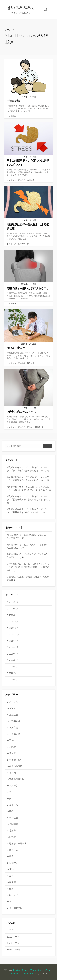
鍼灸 (29, 363)
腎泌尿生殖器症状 (18, 844)
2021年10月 (14, 615)
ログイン (11, 930)
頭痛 (11, 889)
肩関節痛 (14, 824)
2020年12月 (14, 634)
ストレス (12, 180)
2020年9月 (14, 641)
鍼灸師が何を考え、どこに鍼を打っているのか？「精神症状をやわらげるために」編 (28, 511)
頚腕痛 (12, 882)
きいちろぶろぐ (20, 970)
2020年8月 (14, 647)
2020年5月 (14, 660)
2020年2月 (14, 680)
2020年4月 (14, 667)
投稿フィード (13, 937)
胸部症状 (14, 837)
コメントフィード (15, 943)
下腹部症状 (15, 734)
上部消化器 (15, 721)
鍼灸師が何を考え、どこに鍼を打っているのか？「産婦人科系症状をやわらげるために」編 (29, 488)
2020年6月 (14, 654)
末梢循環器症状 (17, 779)
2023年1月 (14, 609)
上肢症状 (14, 715)
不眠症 (12, 747)
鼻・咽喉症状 (16, 908)
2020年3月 (14, 673)
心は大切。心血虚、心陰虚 (19, 577)
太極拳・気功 (16, 760)
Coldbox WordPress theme (23, 973)
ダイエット (15, 708)
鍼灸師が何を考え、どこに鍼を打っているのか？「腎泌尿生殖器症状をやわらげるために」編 (29, 500)
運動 (11, 869)
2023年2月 (14, 602)
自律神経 (31, 180)
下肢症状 (14, 728)
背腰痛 (12, 831)
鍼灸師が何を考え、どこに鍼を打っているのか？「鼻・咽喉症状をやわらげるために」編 (28, 469)
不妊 (11, 740)
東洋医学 (12, 116)
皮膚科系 (14, 805)
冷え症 (12, 753)
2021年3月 (14, 628)
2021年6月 (14, 621)
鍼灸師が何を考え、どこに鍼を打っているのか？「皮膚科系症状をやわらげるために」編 (28, 479)
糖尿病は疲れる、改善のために (21, 535)
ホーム (8, 29)
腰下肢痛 (14, 850)
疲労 (29, 427)
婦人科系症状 (16, 766)
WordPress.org (13, 950)
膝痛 (11, 856)
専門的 (12, 773)
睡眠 (11, 811)
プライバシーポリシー (41, 970)
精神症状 (14, 818)
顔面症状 (14, 895)
